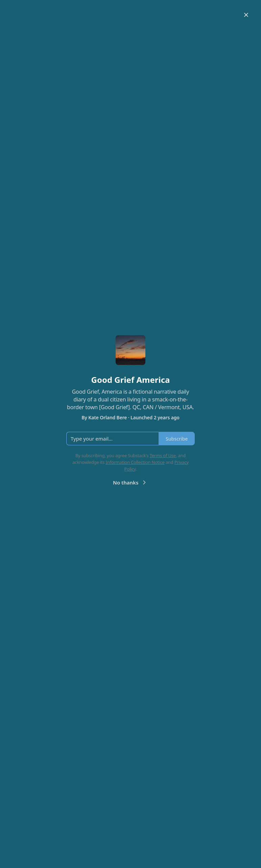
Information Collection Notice (135, 462)
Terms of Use (163, 455)
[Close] (246, 15)
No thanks (130, 482)
